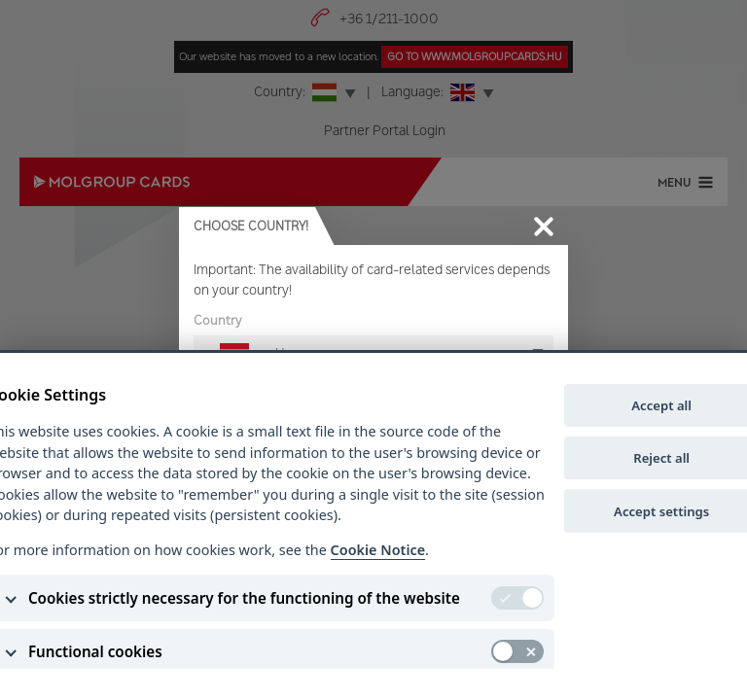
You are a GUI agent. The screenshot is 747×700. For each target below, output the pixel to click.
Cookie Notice (378, 550)
